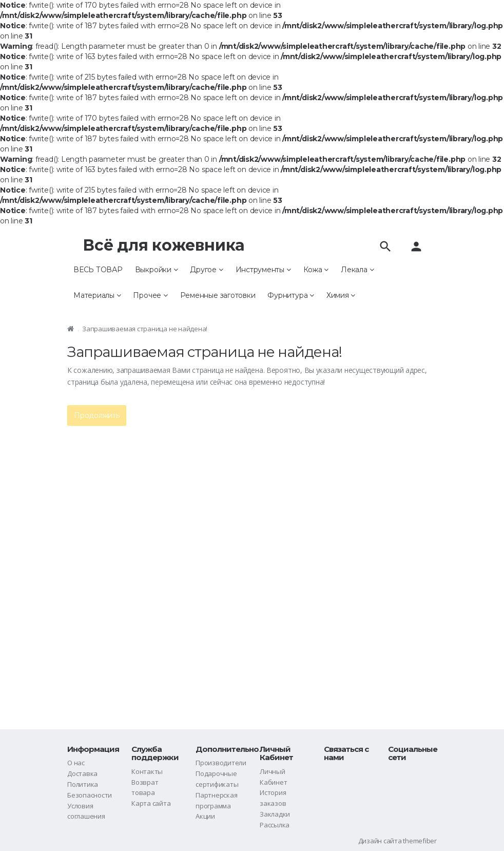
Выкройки (157, 270)
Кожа (316, 270)
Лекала (357, 270)
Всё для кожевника (164, 245)
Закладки (275, 814)
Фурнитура (290, 295)
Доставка (82, 773)
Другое (206, 270)
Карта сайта (151, 803)
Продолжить (97, 415)
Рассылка (275, 825)
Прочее (150, 295)
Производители (221, 763)
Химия (341, 295)
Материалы (97, 295)
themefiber (420, 841)
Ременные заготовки (218, 295)
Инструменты (263, 270)
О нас (76, 763)
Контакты (147, 771)
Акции (205, 816)
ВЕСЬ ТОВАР (98, 270)
